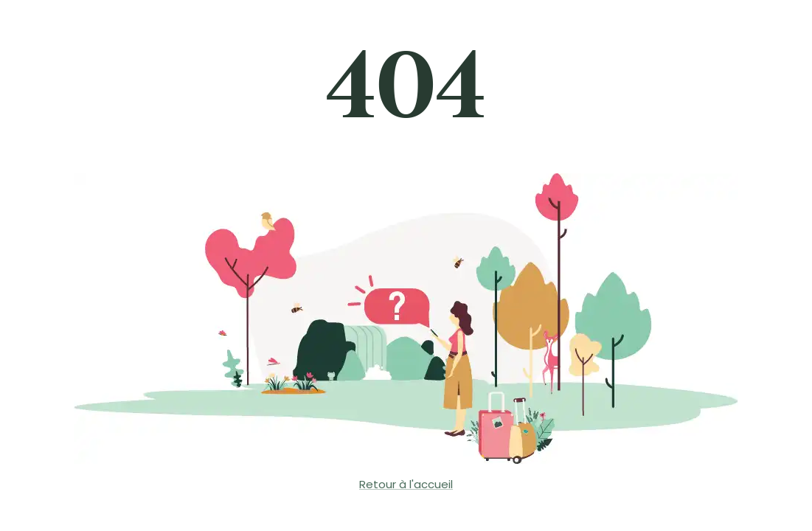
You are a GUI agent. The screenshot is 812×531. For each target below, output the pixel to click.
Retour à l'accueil (406, 484)
